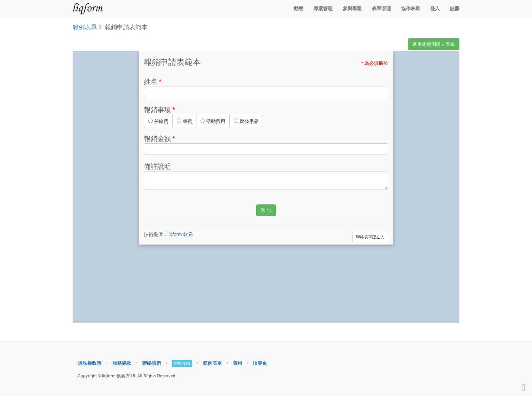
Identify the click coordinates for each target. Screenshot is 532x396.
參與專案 (352, 8)
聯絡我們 (152, 363)
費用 (237, 363)
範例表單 (85, 27)
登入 (435, 8)
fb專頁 (260, 363)
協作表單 (411, 8)
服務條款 (122, 363)
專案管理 (323, 8)
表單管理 (381, 8)
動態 (299, 8)
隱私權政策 (90, 363)
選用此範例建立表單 (434, 44)
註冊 (455, 8)
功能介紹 (182, 363)
